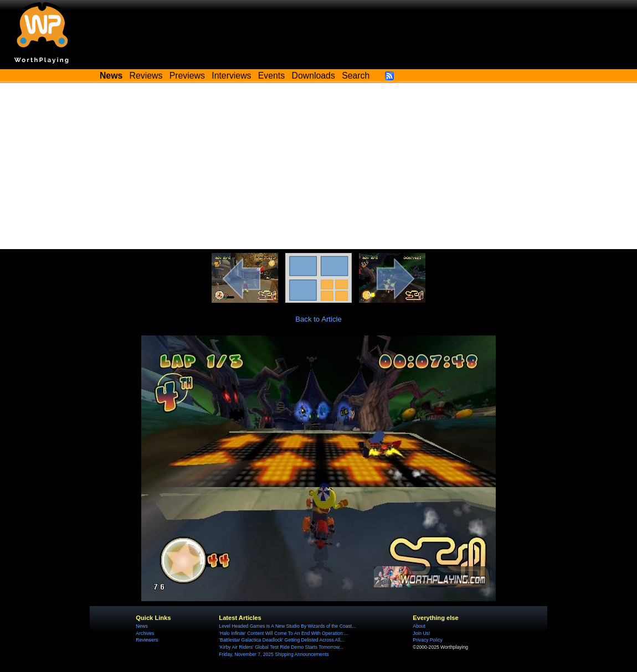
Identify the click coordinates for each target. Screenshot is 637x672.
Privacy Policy (427, 640)
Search (356, 76)
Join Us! (421, 633)
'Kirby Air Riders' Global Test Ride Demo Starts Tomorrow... (281, 647)
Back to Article (318, 319)
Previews (187, 76)
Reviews (146, 76)
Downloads (314, 76)
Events (271, 76)
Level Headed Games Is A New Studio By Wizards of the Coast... (287, 626)
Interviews (231, 76)
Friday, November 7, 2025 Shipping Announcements (274, 654)
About (419, 626)
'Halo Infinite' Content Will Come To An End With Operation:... (283, 633)
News (142, 626)
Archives (145, 633)
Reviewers (147, 640)
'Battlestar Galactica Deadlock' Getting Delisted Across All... (281, 640)
